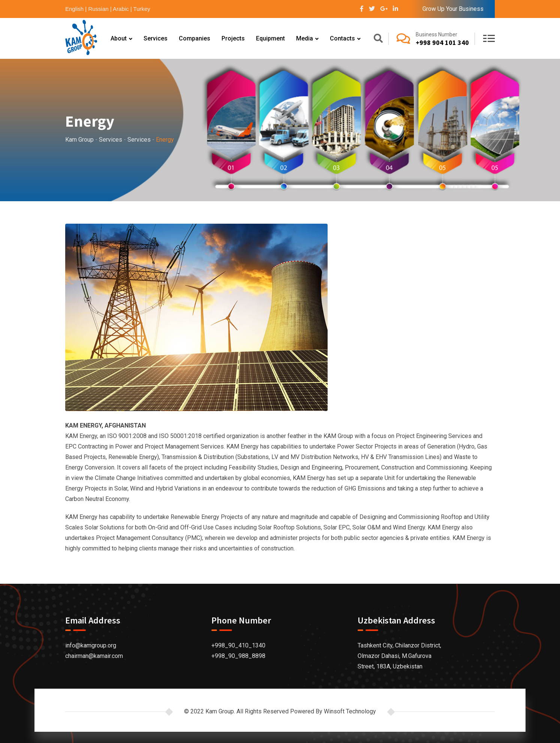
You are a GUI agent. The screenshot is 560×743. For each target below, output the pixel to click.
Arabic (121, 9)
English (74, 9)
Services (156, 38)
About (119, 38)
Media (305, 38)
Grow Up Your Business (453, 9)
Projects (233, 38)
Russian (98, 9)
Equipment (270, 38)
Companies (195, 38)
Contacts (342, 38)
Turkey (142, 9)
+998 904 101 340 (442, 43)
